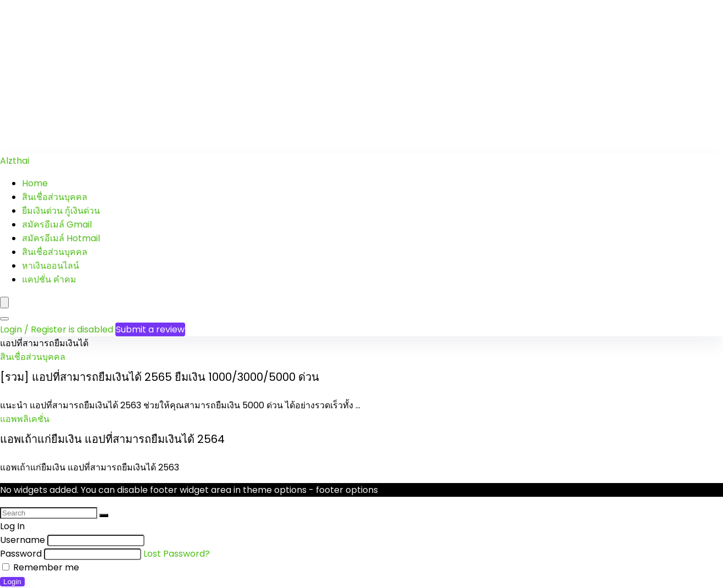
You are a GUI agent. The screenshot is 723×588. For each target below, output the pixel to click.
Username (23, 540)
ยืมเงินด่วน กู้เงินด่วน (61, 211)
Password (21, 554)
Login (12, 582)
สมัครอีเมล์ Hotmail (61, 238)
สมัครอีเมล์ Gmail (57, 224)
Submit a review (150, 329)
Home (35, 183)
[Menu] (4, 303)
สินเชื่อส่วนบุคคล (55, 197)
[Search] (4, 319)
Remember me (41, 567)
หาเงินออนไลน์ (51, 266)
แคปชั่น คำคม (49, 279)
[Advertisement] (330, 77)
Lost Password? (177, 554)
